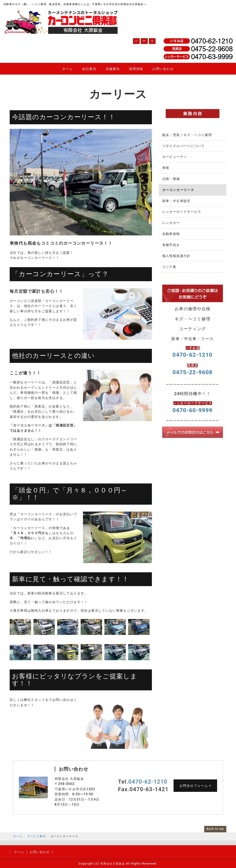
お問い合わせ (163, 69)
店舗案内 (113, 69)
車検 (166, 168)
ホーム (68, 69)
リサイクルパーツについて (184, 146)
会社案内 (89, 69)
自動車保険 (171, 234)
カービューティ (175, 157)
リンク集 (169, 267)
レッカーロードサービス (182, 212)
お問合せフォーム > (195, 786)
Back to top (215, 829)
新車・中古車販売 (176, 201)
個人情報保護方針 (176, 256)
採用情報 (136, 69)
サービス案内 (36, 836)
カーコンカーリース (178, 190)
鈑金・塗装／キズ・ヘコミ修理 (187, 135)
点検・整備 (171, 179)
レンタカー (171, 223)
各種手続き (171, 245)
